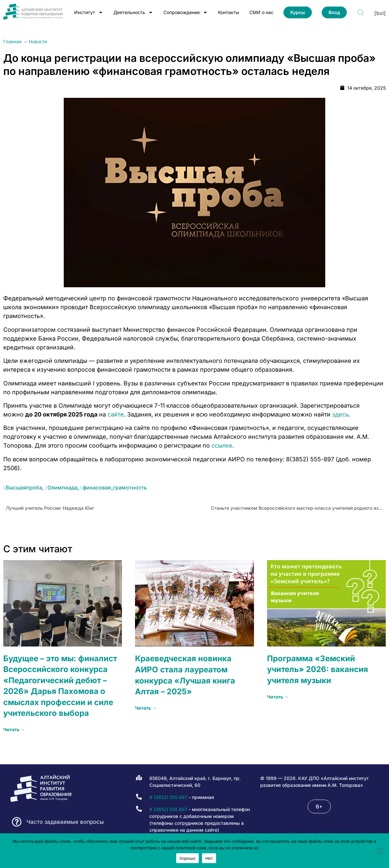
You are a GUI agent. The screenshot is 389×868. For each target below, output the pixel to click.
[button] (319, 806)
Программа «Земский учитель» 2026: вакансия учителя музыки (318, 669)
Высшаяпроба (24, 487)
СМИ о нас (262, 12)
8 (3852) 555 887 (168, 797)
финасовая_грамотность (115, 487)
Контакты (228, 12)
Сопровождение (186, 12)
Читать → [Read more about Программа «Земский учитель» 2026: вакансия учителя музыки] (278, 697)
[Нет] (381, 851)
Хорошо (187, 858)
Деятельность (133, 12)
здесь (340, 414)
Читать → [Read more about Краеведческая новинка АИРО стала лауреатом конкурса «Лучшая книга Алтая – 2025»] (146, 708)
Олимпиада (62, 487)
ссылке (222, 445)
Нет (209, 858)
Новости (38, 42)
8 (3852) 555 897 (168, 809)
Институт (89, 12)
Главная (12, 42)
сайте (116, 414)
